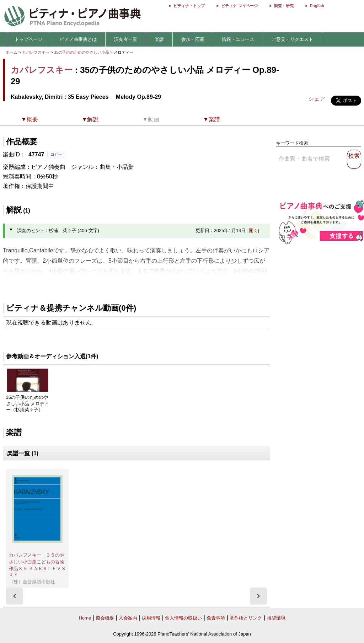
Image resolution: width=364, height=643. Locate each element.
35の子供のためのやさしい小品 (82, 52)
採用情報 (151, 618)
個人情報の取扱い (183, 618)
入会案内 (128, 618)
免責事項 (216, 618)
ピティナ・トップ (189, 6)
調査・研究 (284, 6)
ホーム (12, 52)
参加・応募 (193, 39)
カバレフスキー (36, 52)
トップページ (28, 39)
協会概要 (105, 618)
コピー (56, 154)
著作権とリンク (246, 618)
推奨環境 (276, 618)
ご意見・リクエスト (292, 39)
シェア (317, 99)
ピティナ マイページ (239, 6)
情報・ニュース (238, 39)
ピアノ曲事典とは (78, 39)
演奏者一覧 (126, 39)
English (317, 6)
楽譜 (159, 39)
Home (85, 618)
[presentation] (15, 596)
